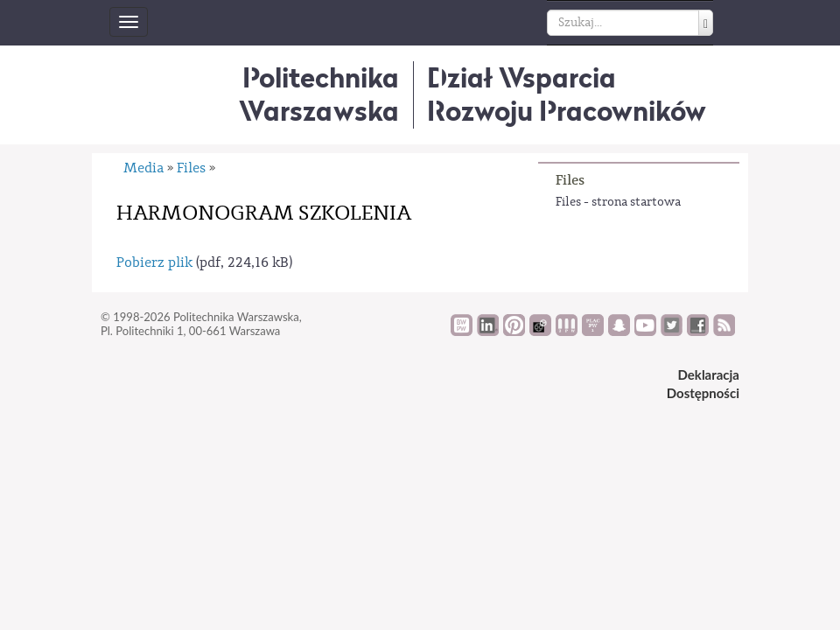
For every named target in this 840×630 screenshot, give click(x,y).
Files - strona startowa (618, 202)
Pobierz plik (154, 262)
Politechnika (319, 94)
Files (570, 180)
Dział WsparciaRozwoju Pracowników (567, 94)
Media (143, 168)
